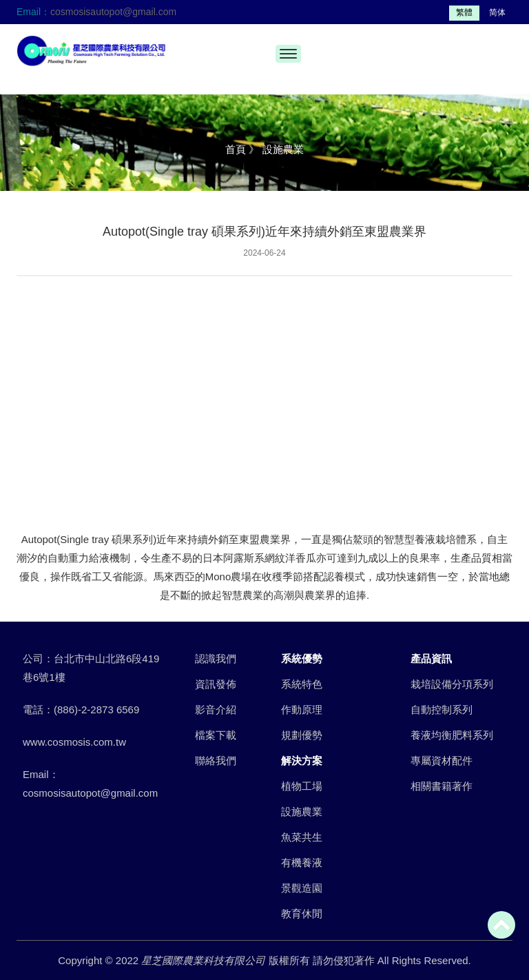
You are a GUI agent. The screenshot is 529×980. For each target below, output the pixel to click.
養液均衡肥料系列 (452, 735)
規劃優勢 (302, 735)
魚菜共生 (302, 837)
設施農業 (302, 811)
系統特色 (302, 684)
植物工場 (302, 786)
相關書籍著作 (442, 786)
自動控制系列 (442, 710)
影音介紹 (216, 710)
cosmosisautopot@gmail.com (113, 12)
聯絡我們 (216, 760)
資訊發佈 (216, 684)
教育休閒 (302, 913)
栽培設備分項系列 (452, 684)
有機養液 (302, 862)
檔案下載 (216, 735)
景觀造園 (302, 888)
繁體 (464, 12)
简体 (497, 12)
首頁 (236, 149)
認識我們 (216, 659)
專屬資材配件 (442, 760)
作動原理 (302, 710)
